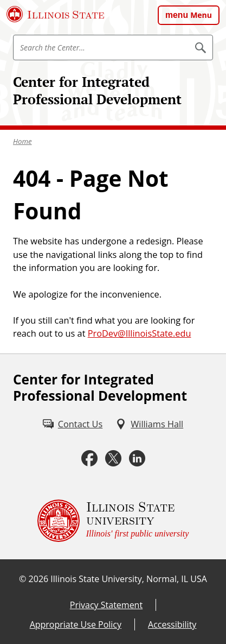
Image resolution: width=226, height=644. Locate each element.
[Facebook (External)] (89, 459)
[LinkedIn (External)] (137, 459)
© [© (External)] (22, 579)
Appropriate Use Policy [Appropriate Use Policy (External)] (76, 624)
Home (22, 141)
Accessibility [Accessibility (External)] (172, 624)
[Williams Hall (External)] (149, 424)
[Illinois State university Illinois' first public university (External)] (113, 521)
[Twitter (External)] (113, 459)
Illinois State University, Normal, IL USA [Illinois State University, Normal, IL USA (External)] (129, 579)
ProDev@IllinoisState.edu (140, 333)
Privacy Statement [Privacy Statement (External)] (106, 605)
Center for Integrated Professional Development (97, 90)
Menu (201, 15)
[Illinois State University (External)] (56, 14)
